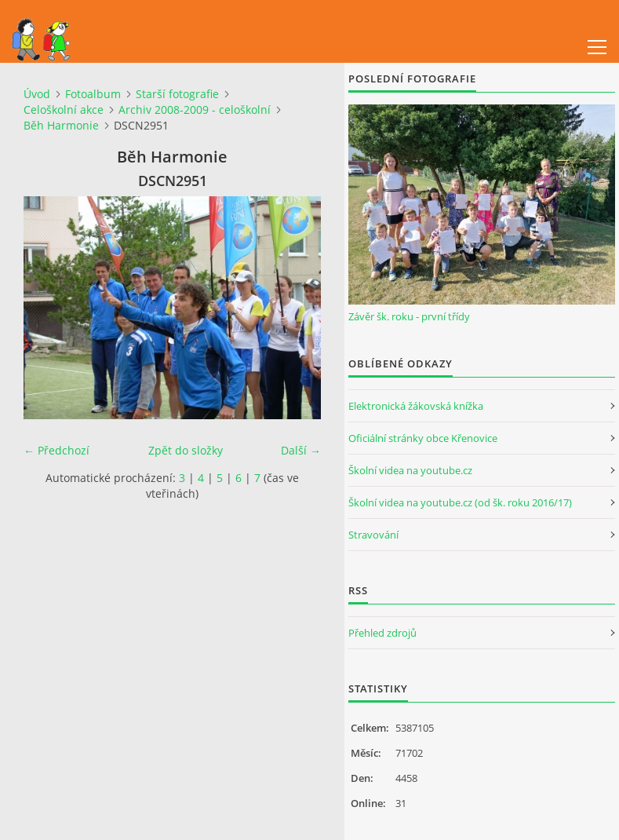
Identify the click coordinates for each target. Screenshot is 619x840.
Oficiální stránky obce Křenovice (423, 438)
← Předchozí (56, 450)
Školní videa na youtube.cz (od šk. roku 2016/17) (460, 502)
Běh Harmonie (61, 125)
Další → (301, 450)
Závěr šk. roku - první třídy (409, 316)
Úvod (37, 94)
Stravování (373, 535)
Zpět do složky (186, 450)
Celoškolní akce (64, 110)
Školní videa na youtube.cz (410, 470)
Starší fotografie (177, 94)
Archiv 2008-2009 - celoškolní (195, 110)
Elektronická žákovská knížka (416, 406)
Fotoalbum (93, 94)
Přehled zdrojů (382, 633)
